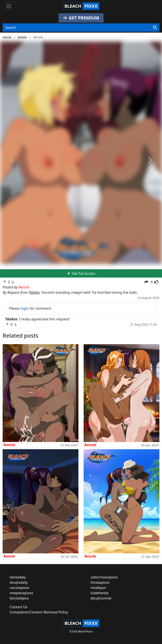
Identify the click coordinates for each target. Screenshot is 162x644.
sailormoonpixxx (104, 577)
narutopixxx (19, 588)
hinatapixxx (100, 582)
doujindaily (19, 582)
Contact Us (18, 607)
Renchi (9, 445)
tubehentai (100, 593)
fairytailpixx (19, 598)
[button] (12, 161)
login (25, 308)
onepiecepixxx (21, 593)
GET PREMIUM (81, 18)
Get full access (81, 273)
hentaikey (18, 577)
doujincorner (101, 598)
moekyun (98, 588)
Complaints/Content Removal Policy (39, 612)
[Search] (155, 28)
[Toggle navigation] (9, 6)
